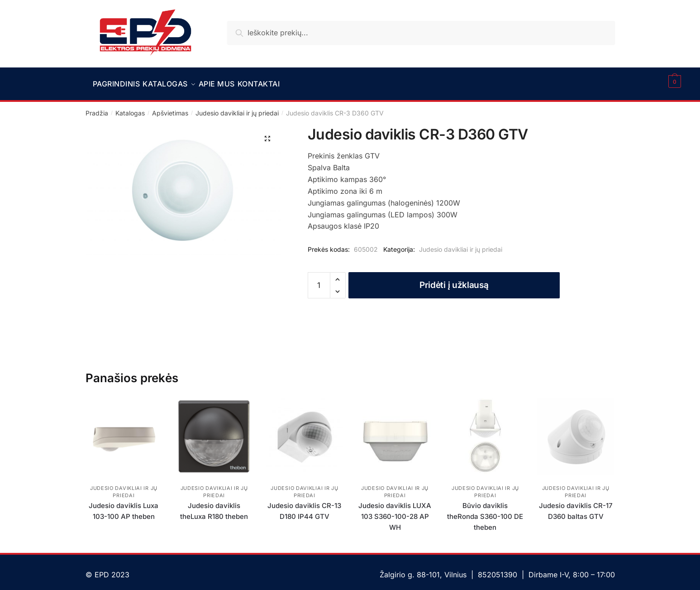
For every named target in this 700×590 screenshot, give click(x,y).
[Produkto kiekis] (319, 280)
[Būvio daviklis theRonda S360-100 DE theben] (486, 431)
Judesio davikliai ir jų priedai (237, 108)
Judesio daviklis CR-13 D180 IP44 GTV (304, 506)
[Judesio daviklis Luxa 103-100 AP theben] (124, 431)
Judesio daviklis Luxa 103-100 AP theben (124, 506)
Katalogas (130, 108)
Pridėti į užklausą (454, 280)
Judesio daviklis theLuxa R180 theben (214, 506)
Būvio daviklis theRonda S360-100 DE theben (485, 511)
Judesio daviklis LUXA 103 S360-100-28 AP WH (395, 511)
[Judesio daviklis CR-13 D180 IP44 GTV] (305, 431)
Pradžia (97, 108)
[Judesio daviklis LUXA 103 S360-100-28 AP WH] (395, 431)
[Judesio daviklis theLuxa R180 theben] (214, 431)
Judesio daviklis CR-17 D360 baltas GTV (576, 506)
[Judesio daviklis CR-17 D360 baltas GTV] (576, 431)
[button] (267, 133)
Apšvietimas (170, 108)
